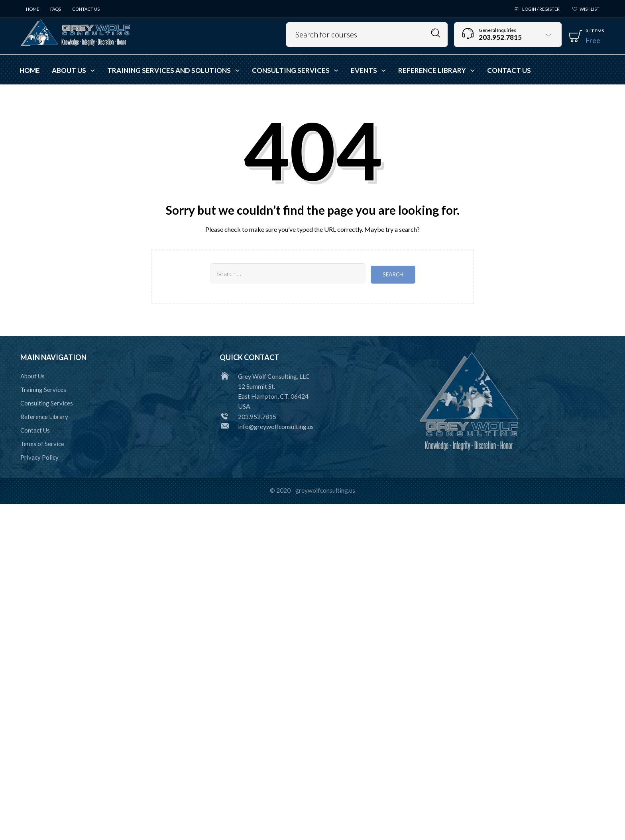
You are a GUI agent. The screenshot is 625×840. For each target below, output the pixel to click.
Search (436, 33)
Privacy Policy (39, 456)
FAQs (56, 9)
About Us (32, 375)
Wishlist (590, 9)
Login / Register (541, 9)
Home (32, 9)
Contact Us (86, 9)
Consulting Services (47, 402)
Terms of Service (42, 443)
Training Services (43, 389)
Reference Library (44, 416)
